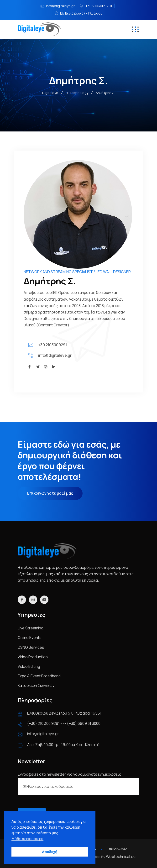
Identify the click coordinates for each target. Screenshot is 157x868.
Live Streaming (31, 628)
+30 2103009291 (99, 6)
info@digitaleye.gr (60, 6)
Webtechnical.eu (121, 857)
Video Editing (29, 666)
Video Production (33, 657)
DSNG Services (31, 647)
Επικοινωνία (117, 849)
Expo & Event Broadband (39, 676)
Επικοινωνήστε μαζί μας (50, 493)
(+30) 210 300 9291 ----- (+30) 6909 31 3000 (64, 723)
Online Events (30, 638)
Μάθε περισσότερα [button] (27, 839)
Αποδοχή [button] (50, 852)
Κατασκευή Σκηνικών (36, 685)
